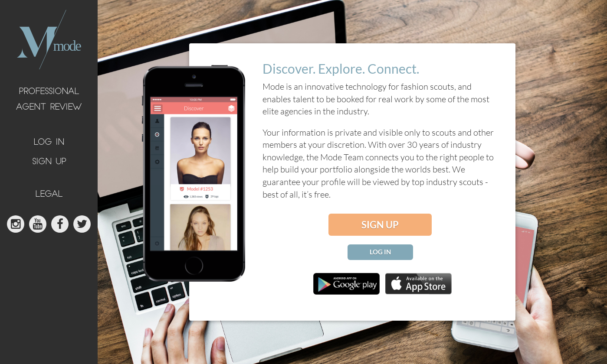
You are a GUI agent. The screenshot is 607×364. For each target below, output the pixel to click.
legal (49, 195)
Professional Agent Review (49, 100)
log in (49, 143)
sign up (49, 162)
